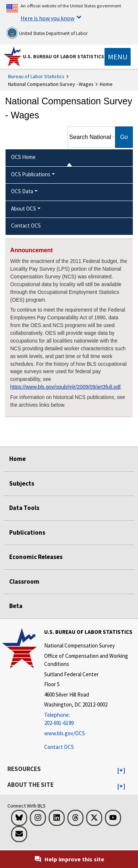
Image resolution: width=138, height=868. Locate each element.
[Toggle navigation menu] (118, 57)
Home (17, 459)
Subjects (22, 483)
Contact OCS (59, 747)
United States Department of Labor (47, 33)
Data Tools (24, 508)
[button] (121, 771)
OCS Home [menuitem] (23, 157)
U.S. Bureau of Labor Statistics (63, 56)
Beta (16, 606)
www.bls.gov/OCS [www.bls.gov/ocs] (65, 733)
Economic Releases (36, 557)
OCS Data (22, 191)
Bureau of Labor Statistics (36, 76)
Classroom (24, 581)
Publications (27, 532)
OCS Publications (31, 174)
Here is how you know (47, 18)
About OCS (24, 209)
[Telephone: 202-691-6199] (90, 719)
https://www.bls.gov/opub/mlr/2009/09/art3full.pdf (66, 387)
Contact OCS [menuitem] (26, 225)
